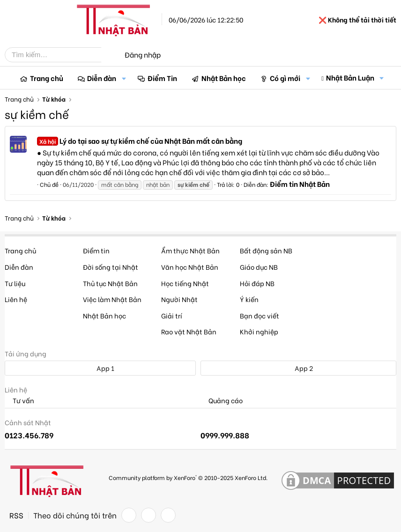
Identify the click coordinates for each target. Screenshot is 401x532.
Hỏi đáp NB (257, 283)
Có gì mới (285, 78)
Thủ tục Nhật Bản (110, 283)
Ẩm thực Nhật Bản (190, 250)
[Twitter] (149, 515)
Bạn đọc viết (260, 315)
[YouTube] (168, 515)
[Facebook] (129, 515)
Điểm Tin (162, 78)
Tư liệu (15, 283)
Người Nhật (179, 299)
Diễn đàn (102, 78)
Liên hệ (16, 299)
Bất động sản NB (266, 250)
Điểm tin (96, 250)
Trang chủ (47, 78)
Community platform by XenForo (188, 477)
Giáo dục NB (259, 267)
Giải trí (172, 315)
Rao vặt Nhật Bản (189, 331)
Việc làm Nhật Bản (112, 299)
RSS (16, 515)
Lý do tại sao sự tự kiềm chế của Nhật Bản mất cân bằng (140, 140)
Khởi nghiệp (259, 331)
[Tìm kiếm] (60, 55)
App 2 (299, 368)
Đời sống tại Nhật (111, 267)
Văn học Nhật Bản (190, 267)
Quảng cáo (222, 401)
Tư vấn (19, 401)
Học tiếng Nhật (185, 283)
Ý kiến (249, 299)
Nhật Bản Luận (350, 77)
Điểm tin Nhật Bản (300, 184)
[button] (124, 78)
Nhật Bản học (224, 78)
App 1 (100, 368)
